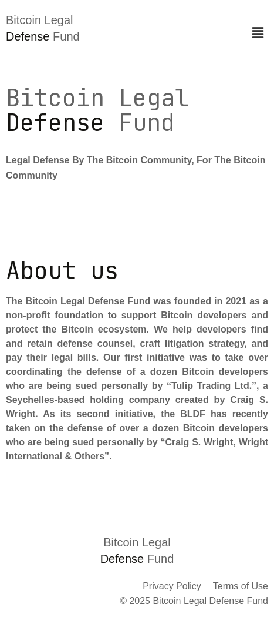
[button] (258, 33)
